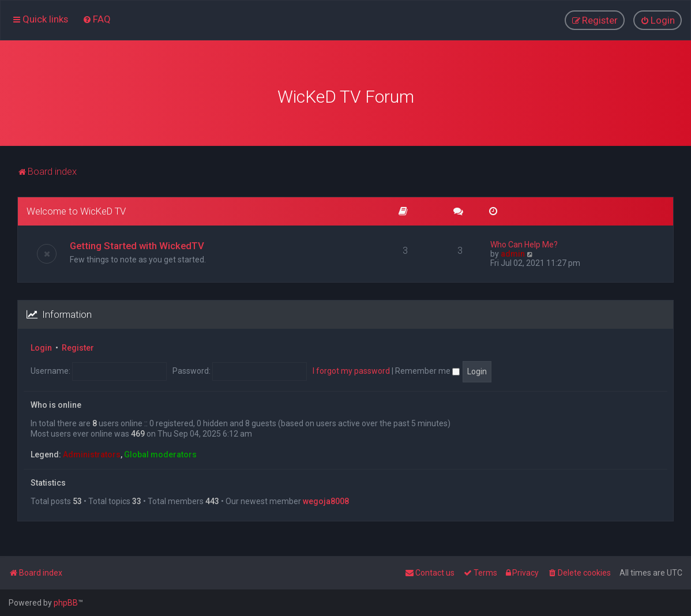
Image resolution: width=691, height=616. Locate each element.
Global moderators (160, 453)
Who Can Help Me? (524, 243)
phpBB (66, 603)
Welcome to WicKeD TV (76, 210)
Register (78, 347)
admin (513, 253)
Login (41, 347)
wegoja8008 (326, 500)
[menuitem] (97, 19)
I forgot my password (351, 370)
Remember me (427, 370)
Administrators (92, 453)
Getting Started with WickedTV (137, 245)
